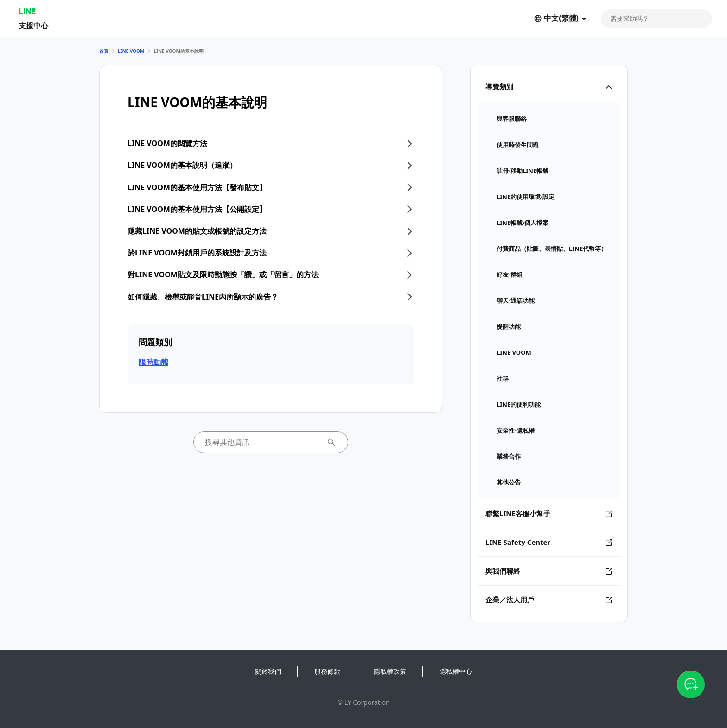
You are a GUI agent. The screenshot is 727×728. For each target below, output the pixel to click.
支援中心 (33, 25)
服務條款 (327, 671)
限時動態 (153, 362)
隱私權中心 (456, 671)
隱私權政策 (390, 671)
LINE (27, 11)
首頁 (104, 51)
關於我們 (268, 671)
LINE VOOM (131, 51)
